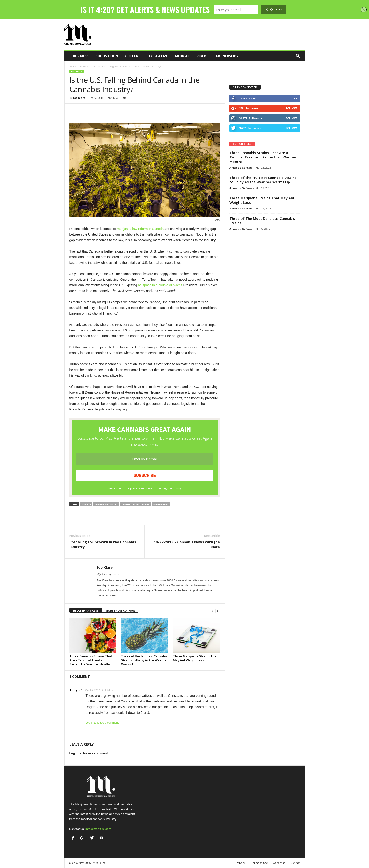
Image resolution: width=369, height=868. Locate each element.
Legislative (158, 56)
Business (81, 56)
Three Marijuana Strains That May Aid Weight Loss (195, 658)
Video (201, 56)
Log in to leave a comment (102, 723)
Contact (295, 863)
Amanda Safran (241, 168)
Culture (133, 56)
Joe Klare (79, 98)
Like (294, 98)
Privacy (241, 863)
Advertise (279, 863)
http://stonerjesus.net (109, 574)
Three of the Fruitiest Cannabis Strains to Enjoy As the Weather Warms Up (144, 660)
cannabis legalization (136, 504)
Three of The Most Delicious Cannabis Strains (262, 221)
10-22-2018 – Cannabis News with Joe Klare (187, 544)
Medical (182, 56)
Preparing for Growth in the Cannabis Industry (103, 544)
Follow (291, 108)
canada (86, 504)
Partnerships (226, 56)
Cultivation (107, 56)
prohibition (161, 504)
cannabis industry (106, 504)
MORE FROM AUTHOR (120, 610)
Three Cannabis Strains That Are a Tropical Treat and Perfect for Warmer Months (91, 660)
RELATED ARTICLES (86, 610)
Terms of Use (259, 863)
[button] (298, 56)
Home (73, 67)
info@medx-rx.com (98, 829)
